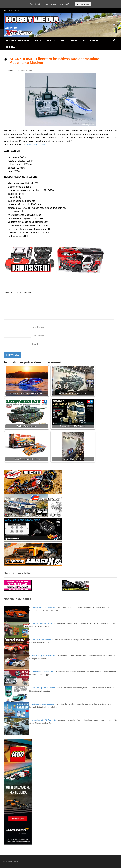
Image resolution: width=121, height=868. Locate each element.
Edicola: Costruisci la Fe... (43, 639)
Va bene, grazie (83, 4)
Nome (38, 327)
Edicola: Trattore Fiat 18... (43, 623)
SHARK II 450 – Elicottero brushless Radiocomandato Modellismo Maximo (54, 61)
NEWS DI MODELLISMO (17, 40)
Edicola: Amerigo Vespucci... (44, 704)
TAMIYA (37, 40)
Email (38, 336)
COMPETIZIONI (78, 40)
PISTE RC (94, 40)
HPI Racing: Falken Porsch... (44, 688)
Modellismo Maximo (24, 71)
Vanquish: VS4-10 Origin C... (44, 720)
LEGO (63, 40)
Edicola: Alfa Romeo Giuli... (44, 672)
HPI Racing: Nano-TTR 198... (44, 656)
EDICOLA (10, 47)
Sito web (35, 344)
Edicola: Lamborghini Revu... (44, 607)
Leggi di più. (64, 4)
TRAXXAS (50, 40)
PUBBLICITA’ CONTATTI (11, 11)
